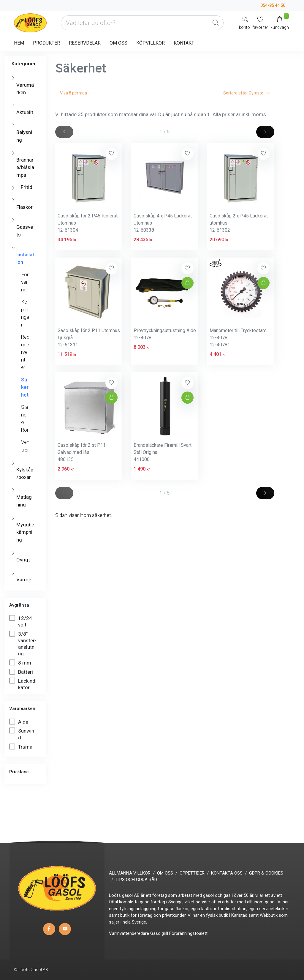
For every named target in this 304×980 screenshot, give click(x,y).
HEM (19, 43)
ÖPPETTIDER (192, 873)
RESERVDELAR (85, 43)
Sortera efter (246, 93)
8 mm (21, 663)
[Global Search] (216, 23)
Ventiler (25, 446)
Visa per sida (77, 93)
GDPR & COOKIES (266, 873)
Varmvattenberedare (129, 933)
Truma (21, 747)
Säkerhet (25, 387)
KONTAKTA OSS (227, 873)
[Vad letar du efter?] (142, 23)
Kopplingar (25, 313)
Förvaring (25, 282)
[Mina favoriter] (260, 23)
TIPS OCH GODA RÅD (136, 880)
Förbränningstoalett (188, 933)
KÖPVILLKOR (151, 43)
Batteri (22, 672)
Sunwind (22, 734)
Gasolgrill (159, 933)
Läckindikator (23, 684)
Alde (19, 722)
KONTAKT (184, 43)
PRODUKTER (46, 43)
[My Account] (244, 23)
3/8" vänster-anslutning (23, 644)
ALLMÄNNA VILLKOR (130, 873)
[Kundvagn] (280, 23)
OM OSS (118, 43)
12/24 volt (21, 621)
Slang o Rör (25, 418)
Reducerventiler (25, 352)
